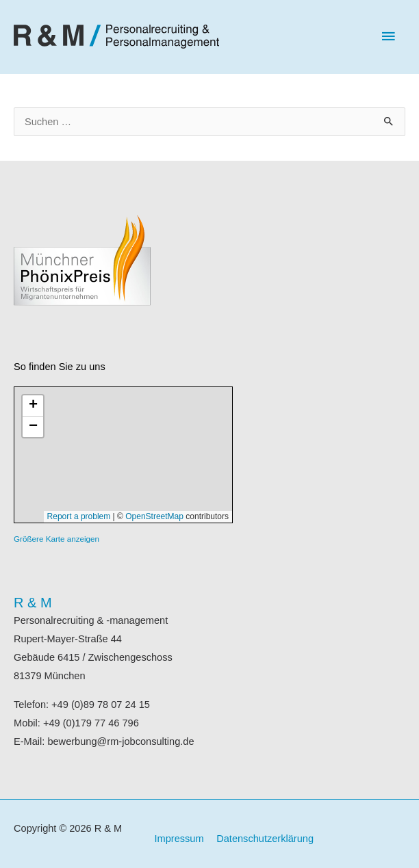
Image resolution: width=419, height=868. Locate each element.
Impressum (179, 839)
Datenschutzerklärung (265, 839)
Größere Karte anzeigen (56, 539)
